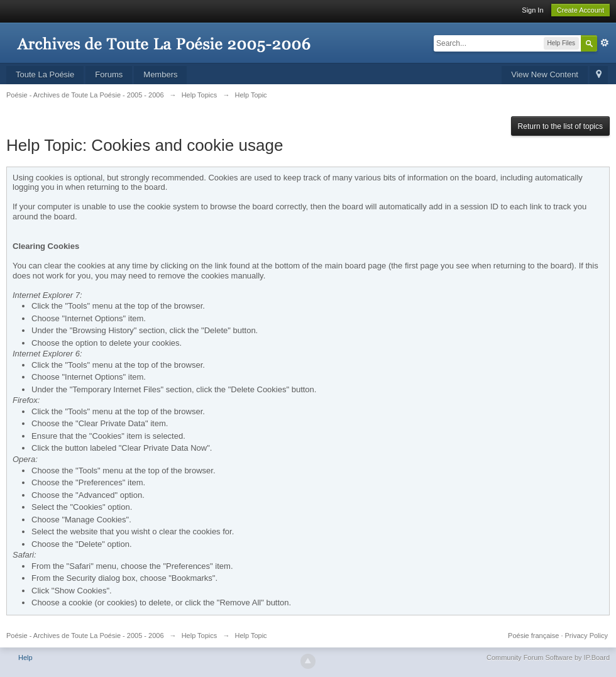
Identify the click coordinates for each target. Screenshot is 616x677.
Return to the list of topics (560, 126)
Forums (109, 74)
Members (160, 74)
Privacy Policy (586, 636)
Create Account (580, 10)
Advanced (605, 43)
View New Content (545, 74)
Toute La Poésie (45, 74)
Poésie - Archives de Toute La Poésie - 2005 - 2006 (85, 636)
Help (25, 658)
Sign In (532, 10)
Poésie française (533, 636)
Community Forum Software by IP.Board (548, 658)
